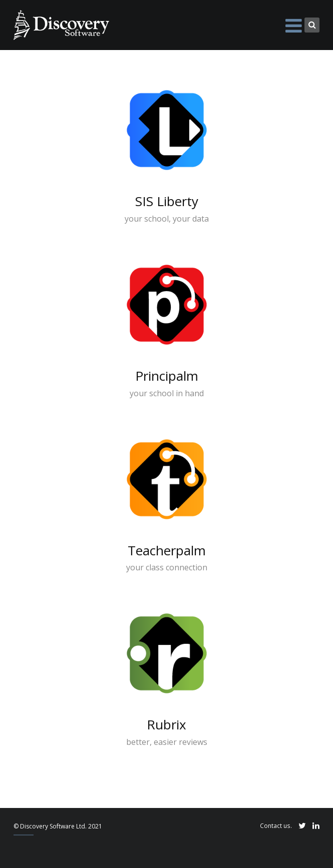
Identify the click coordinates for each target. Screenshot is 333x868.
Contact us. (276, 825)
